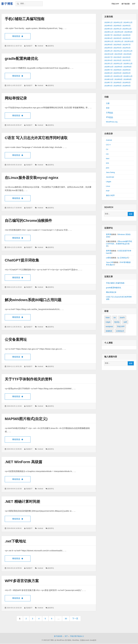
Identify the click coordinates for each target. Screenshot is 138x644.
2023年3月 (118, 38)
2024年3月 (109, 29)
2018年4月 (127, 86)
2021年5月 (127, 57)
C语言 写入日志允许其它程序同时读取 (36, 138)
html (108, 159)
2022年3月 (127, 48)
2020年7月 (109, 70)
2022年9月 (109, 45)
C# (107, 149)
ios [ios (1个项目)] (115, 318)
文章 (110, 113)
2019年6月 (118, 83)
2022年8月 (118, 45)
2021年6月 (118, 57)
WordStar (76, 641)
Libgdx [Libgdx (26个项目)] (108, 322)
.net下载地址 (15, 542)
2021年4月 (109, 60)
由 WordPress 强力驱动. (63, 641)
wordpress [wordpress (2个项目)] (109, 327)
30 (67, 620)
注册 (108, 103)
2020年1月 (109, 76)
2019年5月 (127, 83)
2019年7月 (109, 83)
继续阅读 (21, 36)
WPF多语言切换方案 (22, 581)
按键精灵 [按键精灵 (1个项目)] (109, 331)
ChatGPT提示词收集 (22, 260)
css (107, 154)
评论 (110, 117)
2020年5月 (127, 70)
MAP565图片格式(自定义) (26, 419)
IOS (107, 163)
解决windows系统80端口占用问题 (33, 300)
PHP (108, 191)
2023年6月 (118, 35)
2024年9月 (109, 26)
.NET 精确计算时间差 (22, 502)
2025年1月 (109, 22)
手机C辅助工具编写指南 (25, 19)
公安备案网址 (16, 340)
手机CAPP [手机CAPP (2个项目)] (121, 327)
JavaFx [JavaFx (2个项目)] (122, 318)
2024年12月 (118, 22)
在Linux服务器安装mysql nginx (32, 178)
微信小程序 (110, 195)
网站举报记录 (16, 98)
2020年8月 (127, 67)
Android (40, 46)
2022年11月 (119, 41)
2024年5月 (127, 26)
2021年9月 (118, 54)
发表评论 (51, 46)
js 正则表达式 (123, 258)
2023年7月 (109, 35)
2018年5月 (118, 86)
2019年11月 (128, 76)
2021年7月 (109, 57)
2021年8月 (127, 54)
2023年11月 (109, 32)
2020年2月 (127, 73)
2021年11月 (128, 51)
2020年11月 (128, 64)
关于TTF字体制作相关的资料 (28, 379)
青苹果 (109, 234)
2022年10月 (129, 41)
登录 (108, 108)
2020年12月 (118, 64)
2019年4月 (109, 86)
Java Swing (110, 172)
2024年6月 (118, 26)
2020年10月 (109, 67)
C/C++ (109, 145)
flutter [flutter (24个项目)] (108, 318)
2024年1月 (118, 29)
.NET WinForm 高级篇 (24, 462)
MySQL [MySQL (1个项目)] (117, 322)
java (108, 168)
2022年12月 (109, 41)
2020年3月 (118, 73)
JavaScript (110, 177)
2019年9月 (118, 79)
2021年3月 (118, 60)
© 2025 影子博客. (48, 641)
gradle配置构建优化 (21, 59)
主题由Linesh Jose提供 (88, 641)
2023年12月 (127, 29)
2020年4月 (109, 73)
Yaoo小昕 (110, 262)
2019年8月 (127, 79)
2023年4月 (109, 38)
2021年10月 (109, 54)
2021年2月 (127, 60)
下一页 (75, 619)
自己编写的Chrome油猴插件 (28, 221)
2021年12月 (118, 51)
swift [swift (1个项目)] (125, 322)
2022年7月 (127, 45)
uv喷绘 (109, 258)
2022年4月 (118, 48)
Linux (108, 186)
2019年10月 (109, 79)
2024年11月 (128, 22)
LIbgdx (109, 182)
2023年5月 (127, 35)
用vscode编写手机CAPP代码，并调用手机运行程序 (119, 244)
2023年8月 (128, 32)
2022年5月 (109, 48)
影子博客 (7, 4)
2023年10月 (119, 32)
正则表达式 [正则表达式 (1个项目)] (120, 331)
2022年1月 (109, 51)
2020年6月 (118, 70)
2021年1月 (109, 64)
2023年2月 (127, 38)
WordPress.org (112, 122)
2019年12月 (118, 76)
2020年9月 (118, 67)
